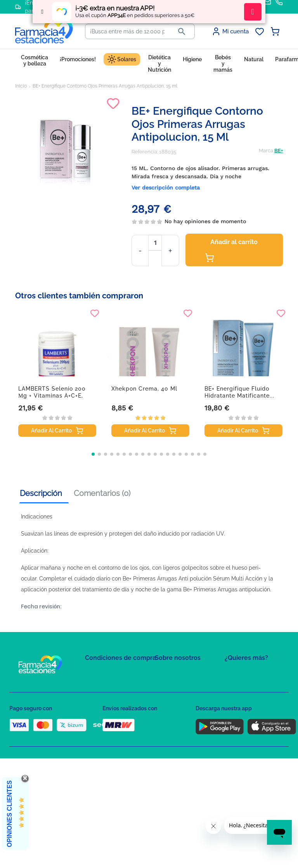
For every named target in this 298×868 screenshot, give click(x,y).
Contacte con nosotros (181, 696)
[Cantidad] (155, 243)
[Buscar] (127, 31)
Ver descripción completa (166, 188)
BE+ (279, 151)
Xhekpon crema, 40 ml (144, 389)
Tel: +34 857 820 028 (178, 728)
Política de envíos (106, 739)
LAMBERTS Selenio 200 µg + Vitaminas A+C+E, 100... (52, 396)
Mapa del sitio (171, 673)
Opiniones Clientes (10, 814)
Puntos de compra (107, 728)
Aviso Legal (99, 716)
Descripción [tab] (41, 493)
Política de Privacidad (110, 694)
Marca (266, 151)
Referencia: (145, 152)
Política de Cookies (107, 705)
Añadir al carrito (231, 250)
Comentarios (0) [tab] (102, 493)
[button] (93, 454)
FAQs (161, 685)
